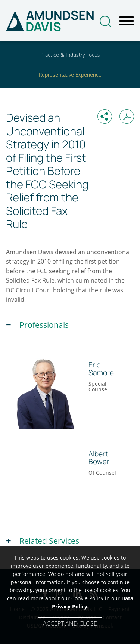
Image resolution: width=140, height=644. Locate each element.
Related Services (49, 541)
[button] (105, 116)
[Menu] (127, 21)
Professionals (44, 325)
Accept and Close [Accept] (70, 623)
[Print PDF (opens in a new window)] (127, 116)
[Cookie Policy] (70, 595)
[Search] (105, 21)
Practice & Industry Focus (70, 55)
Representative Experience (70, 75)
